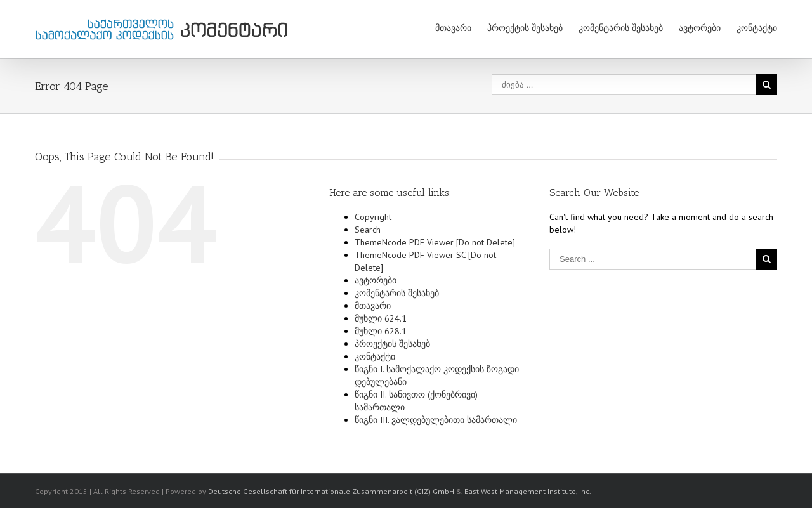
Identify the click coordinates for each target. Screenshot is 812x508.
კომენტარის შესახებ (621, 28)
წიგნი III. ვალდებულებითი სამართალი (436, 420)
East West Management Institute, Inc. (528, 491)
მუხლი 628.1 (381, 331)
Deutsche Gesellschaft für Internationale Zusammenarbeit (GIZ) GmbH (331, 491)
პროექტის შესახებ (525, 28)
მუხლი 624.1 (381, 318)
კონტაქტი (757, 28)
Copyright (373, 217)
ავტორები (700, 28)
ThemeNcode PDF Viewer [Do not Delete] (435, 242)
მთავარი (453, 28)
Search (368, 230)
